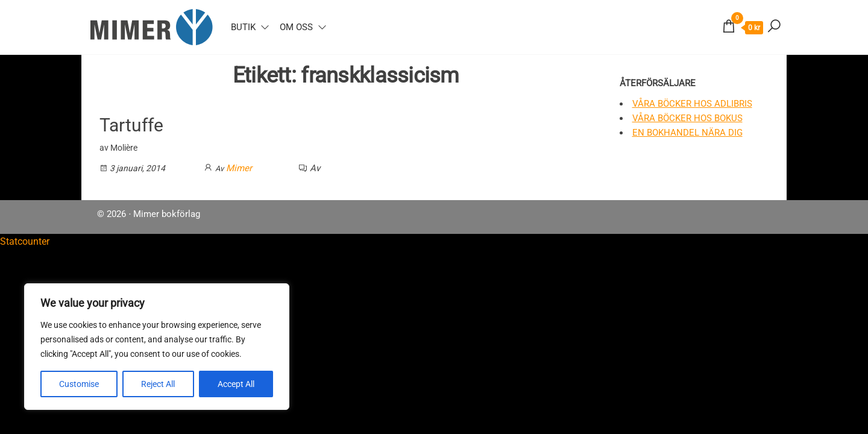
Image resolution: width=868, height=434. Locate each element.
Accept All (236, 384)
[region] (157, 347)
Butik (243, 27)
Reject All (158, 384)
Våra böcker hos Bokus (687, 118)
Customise (79, 384)
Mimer (239, 168)
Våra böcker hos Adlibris (692, 104)
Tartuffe (131, 125)
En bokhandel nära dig (687, 133)
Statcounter (25, 241)
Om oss (296, 27)
